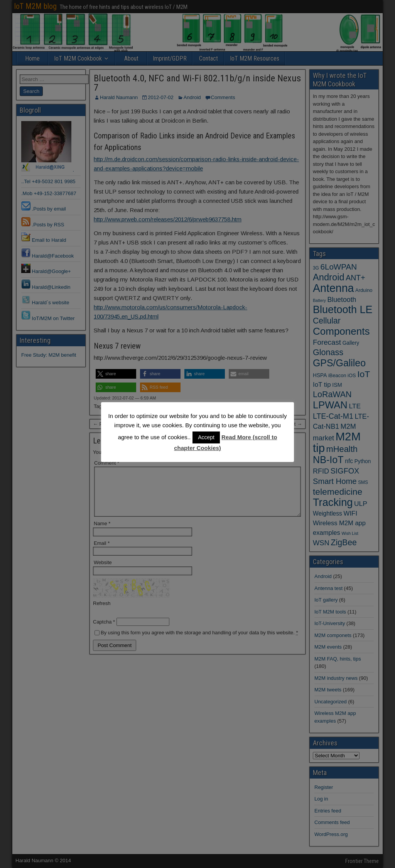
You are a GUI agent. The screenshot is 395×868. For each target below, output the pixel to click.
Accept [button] (206, 437)
